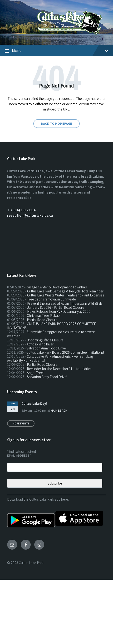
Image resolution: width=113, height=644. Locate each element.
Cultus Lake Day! (34, 404)
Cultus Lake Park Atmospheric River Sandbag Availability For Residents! (50, 358)
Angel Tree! (35, 373)
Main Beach (59, 411)
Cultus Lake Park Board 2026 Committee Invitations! (65, 352)
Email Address (19, 456)
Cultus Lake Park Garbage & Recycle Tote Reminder (65, 291)
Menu (60, 51)
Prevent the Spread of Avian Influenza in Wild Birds (65, 303)
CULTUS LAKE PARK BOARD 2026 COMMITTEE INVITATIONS (52, 326)
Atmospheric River (40, 344)
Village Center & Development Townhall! (57, 287)
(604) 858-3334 (23, 210)
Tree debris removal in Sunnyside (52, 299)
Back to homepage (56, 124)
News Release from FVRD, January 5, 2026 (59, 311)
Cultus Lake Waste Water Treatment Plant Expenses (66, 295)
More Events (21, 423)
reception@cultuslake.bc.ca (30, 215)
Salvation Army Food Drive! (47, 348)
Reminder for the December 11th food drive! (60, 369)
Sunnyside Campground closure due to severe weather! (51, 334)
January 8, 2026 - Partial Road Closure (56, 307)
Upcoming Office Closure (45, 340)
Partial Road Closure (42, 320)
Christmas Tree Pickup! (44, 315)
